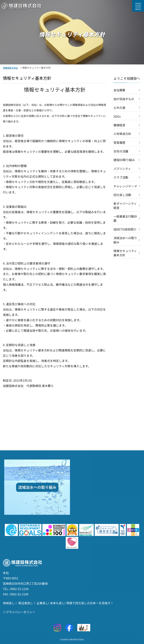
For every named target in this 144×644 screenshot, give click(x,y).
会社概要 (119, 90)
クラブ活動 (121, 177)
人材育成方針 (122, 134)
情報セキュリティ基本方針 (125, 253)
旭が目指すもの (124, 99)
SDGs (117, 116)
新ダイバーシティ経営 (125, 205)
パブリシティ (122, 169)
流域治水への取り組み (125, 240)
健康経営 (119, 125)
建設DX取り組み (124, 160)
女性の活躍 (121, 151)
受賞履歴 (119, 142)
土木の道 (119, 108)
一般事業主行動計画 (125, 218)
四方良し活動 (122, 195)
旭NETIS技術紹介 (125, 229)
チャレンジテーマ (125, 186)
